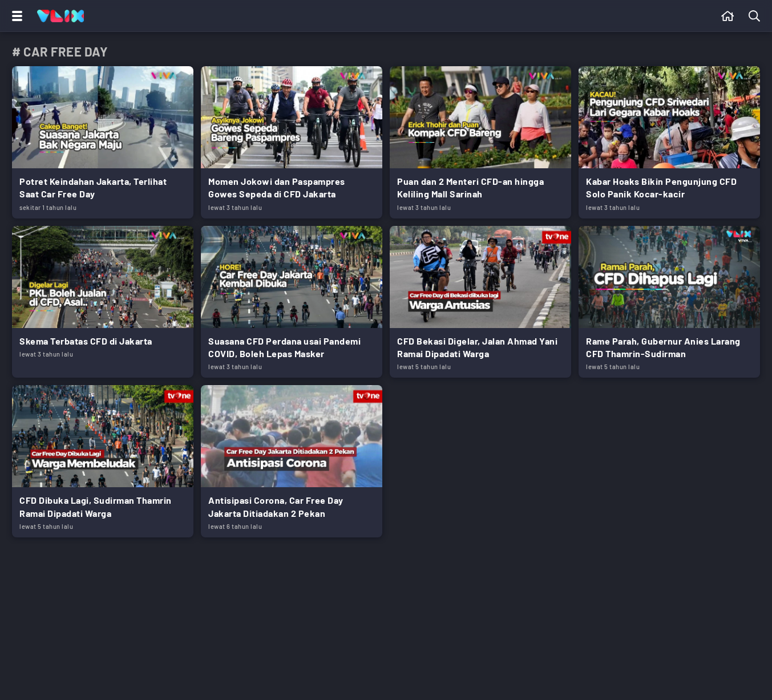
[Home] (60, 16)
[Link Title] (103, 142)
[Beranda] (728, 16)
